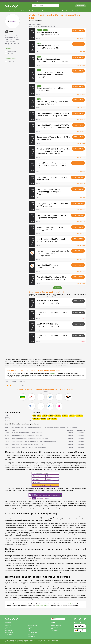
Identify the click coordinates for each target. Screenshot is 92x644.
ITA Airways (58, 416)
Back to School (55, 627)
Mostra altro (45, 391)
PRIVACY (45, 641)
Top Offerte (32, 11)
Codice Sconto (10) (11, 51)
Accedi (80, 5)
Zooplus (45, 416)
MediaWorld (36, 419)
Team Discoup (32, 636)
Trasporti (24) (9, 61)
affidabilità (25, 377)
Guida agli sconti (10, 634)
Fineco (39, 416)
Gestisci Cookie (55, 641)
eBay (49, 419)
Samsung (72, 416)
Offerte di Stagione (77, 11)
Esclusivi (24, 11)
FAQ (29, 629)
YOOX (34, 416)
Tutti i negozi (9, 631)
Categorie (55, 11)
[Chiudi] (90, 1)
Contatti (30, 627)
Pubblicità (8, 627)
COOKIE (49, 641)
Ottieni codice (78, 31)
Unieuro (51, 416)
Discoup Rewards (14, 11)
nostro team (53, 374)
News (7, 629)
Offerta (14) (9, 53)
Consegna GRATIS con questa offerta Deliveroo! (45, 1)
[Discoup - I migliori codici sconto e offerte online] (11, 6)
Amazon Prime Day (56, 625)
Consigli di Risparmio (36, 20)
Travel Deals (65, 11)
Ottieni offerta (78, 163)
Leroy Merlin (79, 416)
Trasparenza (31, 634)
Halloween (54, 629)
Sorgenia (43, 419)
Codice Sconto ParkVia (68, 604)
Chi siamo (8, 625)
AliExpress (65, 416)
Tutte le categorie (10, 632)
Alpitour (54, 419)
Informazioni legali (33, 632)
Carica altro (58, 288)
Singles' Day (54, 631)
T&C (29, 631)
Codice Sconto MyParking (43, 606)
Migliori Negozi (43, 11)
